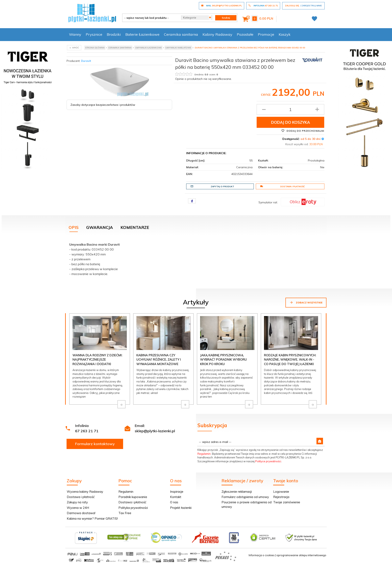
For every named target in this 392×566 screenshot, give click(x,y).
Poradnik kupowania (133, 497)
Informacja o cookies (262, 555)
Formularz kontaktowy (95, 444)
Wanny (75, 34)
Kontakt (176, 497)
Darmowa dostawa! (81, 513)
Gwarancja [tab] (100, 227)
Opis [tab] (74, 227)
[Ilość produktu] (290, 109)
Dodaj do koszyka (291, 122)
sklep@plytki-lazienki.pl (155, 431)
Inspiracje (177, 492)
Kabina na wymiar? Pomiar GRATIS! (92, 519)
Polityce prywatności (268, 461)
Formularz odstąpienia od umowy (245, 497)
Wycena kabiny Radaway (85, 492)
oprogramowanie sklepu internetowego (301, 555)
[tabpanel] (196, 258)
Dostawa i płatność (282, 186)
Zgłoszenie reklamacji (237, 492)
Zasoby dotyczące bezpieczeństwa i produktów (103, 105)
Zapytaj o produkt (212, 186)
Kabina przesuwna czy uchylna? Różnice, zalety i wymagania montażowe (159, 360)
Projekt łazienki (181, 508)
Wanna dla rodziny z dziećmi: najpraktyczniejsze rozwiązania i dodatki (97, 360)
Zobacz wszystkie (306, 302)
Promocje (266, 34)
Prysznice (94, 34)
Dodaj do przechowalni (303, 131)
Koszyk (285, 34)
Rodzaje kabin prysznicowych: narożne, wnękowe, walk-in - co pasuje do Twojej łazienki (290, 360)
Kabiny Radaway (217, 34)
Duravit (86, 61)
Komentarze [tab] (135, 227)
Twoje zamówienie (287, 502)
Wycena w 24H (78, 508)
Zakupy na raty (77, 502)
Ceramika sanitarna (181, 34)
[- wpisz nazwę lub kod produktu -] (150, 18)
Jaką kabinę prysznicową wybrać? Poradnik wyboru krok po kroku (223, 360)
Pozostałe (245, 34)
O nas (174, 502)
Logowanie (281, 492)
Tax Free (125, 513)
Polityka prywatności (133, 508)
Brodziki (114, 34)
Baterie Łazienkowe (142, 34)
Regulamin (204, 454)
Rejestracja (281, 497)
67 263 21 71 (87, 431)
